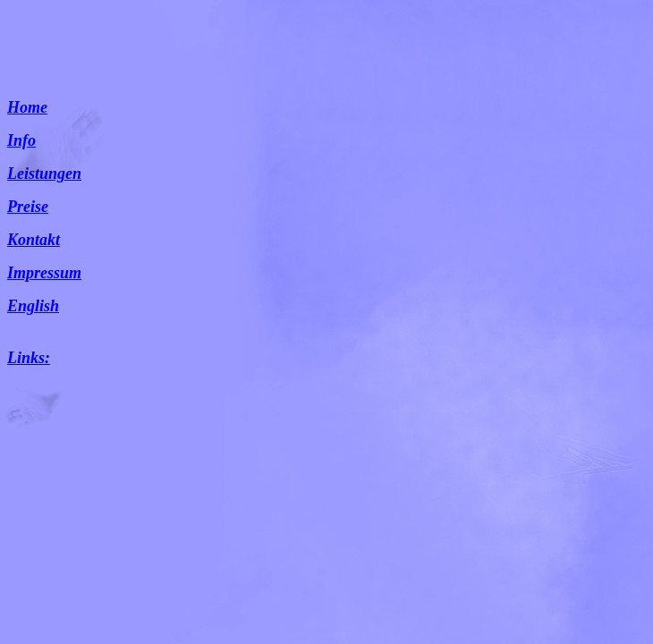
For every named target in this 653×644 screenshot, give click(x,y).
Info (21, 140)
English (33, 306)
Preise (28, 207)
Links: (29, 358)
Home (27, 107)
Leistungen (44, 174)
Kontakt (34, 240)
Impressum (44, 273)
